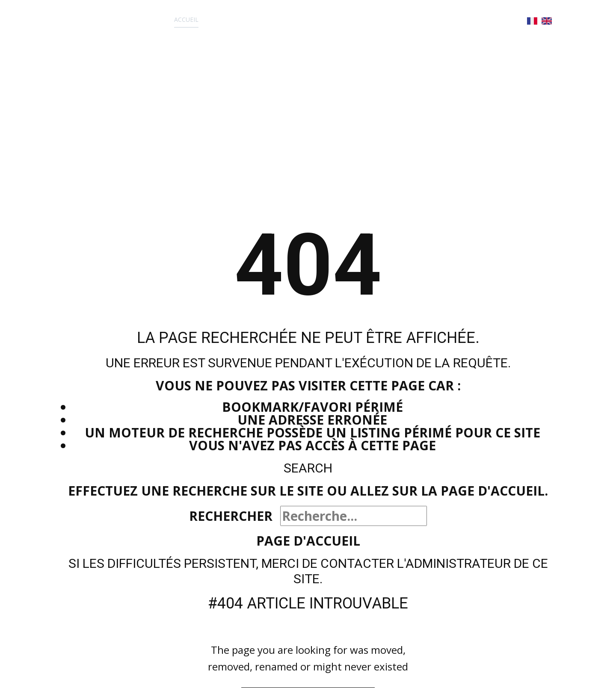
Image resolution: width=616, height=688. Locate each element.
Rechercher (231, 516)
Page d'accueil (308, 541)
